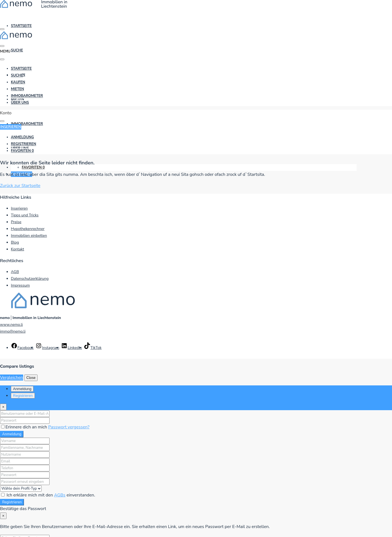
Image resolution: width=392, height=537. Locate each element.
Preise (16, 222)
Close (31, 378)
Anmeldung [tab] (22, 389)
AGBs (60, 495)
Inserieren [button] (11, 127)
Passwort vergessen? (69, 427)
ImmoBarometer (27, 124)
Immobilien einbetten (29, 236)
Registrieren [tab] (23, 396)
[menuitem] (22, 137)
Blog (15, 242)
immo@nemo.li (13, 331)
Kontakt (17, 249)
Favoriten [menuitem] (33, 167)
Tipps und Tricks (25, 215)
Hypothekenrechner (28, 229)
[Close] (3, 407)
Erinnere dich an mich (25, 427)
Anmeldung (12, 434)
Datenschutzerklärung (30, 279)
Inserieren (19, 208)
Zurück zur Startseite (20, 186)
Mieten (17, 89)
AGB (15, 272)
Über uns (20, 103)
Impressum (20, 285)
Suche (17, 50)
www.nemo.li (11, 325)
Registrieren (12, 502)
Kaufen (18, 82)
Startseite (21, 26)
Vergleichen (12, 378)
